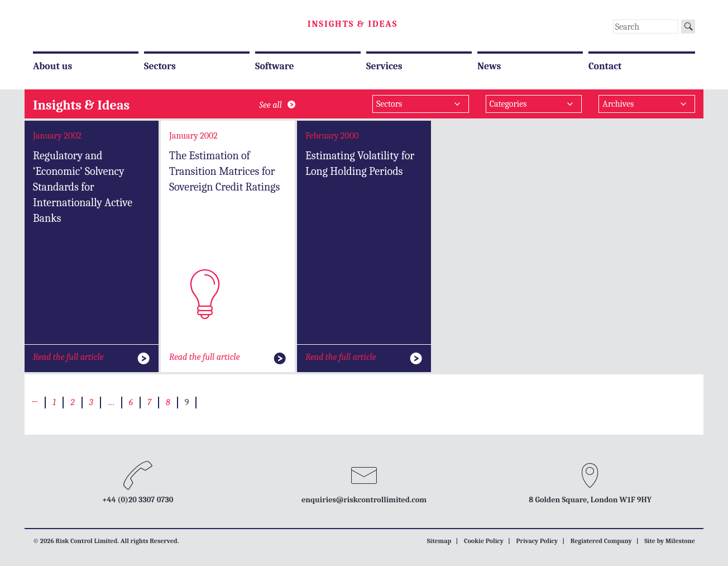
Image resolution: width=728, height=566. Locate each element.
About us (52, 66)
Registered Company (601, 541)
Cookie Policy (484, 541)
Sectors (160, 66)
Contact (605, 66)
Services (384, 66)
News (489, 66)
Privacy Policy (537, 541)
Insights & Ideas (353, 24)
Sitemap (439, 541)
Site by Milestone (670, 541)
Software (274, 66)
